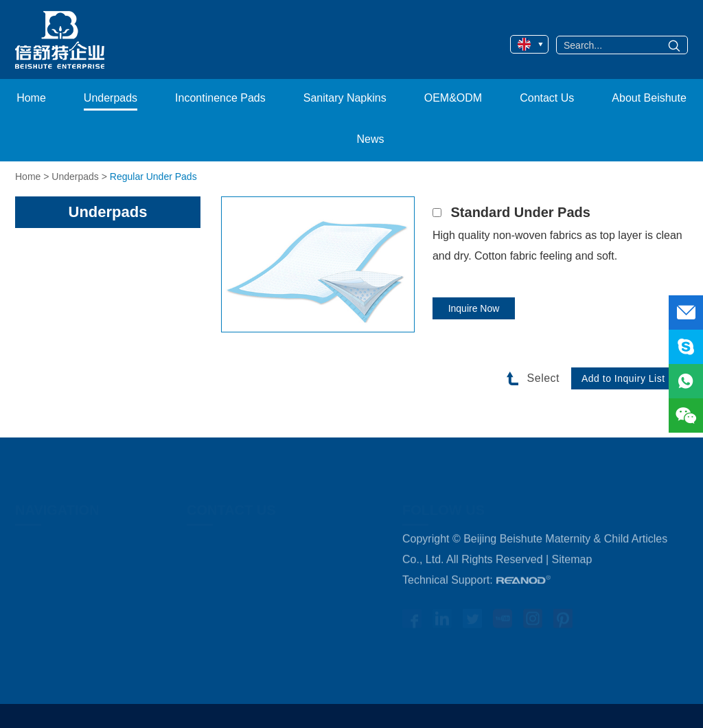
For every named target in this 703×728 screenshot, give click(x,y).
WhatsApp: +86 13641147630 (260, 630)
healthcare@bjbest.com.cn (289, 651)
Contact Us (547, 98)
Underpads (111, 98)
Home (31, 98)
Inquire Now (474, 308)
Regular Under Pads (153, 177)
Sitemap (572, 568)
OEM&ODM (453, 98)
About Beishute (649, 98)
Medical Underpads (62, 568)
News (370, 139)
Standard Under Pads (521, 212)
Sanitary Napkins (345, 98)
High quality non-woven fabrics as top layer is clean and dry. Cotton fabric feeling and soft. (557, 246)
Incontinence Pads (220, 98)
